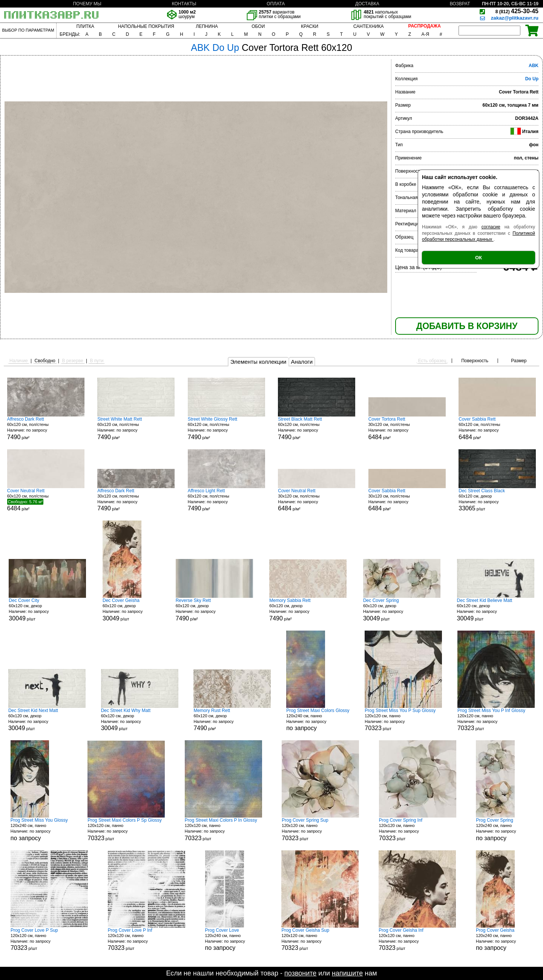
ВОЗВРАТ (460, 4)
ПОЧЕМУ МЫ (87, 4)
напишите (347, 973)
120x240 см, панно (318, 720)
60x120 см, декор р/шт (497, 500)
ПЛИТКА (85, 26)
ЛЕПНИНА (207, 26)
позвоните (300, 973)
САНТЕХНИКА (369, 26)
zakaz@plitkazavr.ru (515, 18)
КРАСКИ (310, 26)
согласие (491, 227)
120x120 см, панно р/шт (403, 720)
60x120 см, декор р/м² (214, 610)
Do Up (532, 79)
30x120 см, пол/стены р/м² (407, 428)
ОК (479, 258)
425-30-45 (517, 11)
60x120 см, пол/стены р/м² (46, 428)
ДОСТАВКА (367, 4)
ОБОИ (258, 26)
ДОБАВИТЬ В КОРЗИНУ (467, 326)
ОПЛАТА (276, 4)
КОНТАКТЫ (184, 4)
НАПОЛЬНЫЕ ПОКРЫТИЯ (146, 26)
